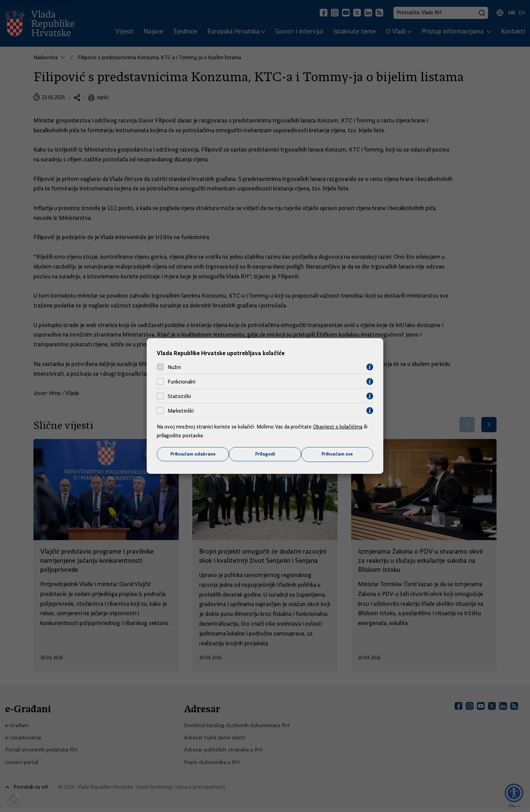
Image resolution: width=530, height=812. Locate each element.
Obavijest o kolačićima (338, 427)
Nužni (174, 367)
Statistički (179, 396)
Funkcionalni (182, 381)
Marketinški (181, 411)
